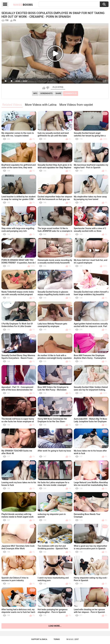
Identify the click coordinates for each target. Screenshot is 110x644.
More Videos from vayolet (76, 105)
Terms (57, 639)
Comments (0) (71, 93)
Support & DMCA (39, 639)
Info (35, 93)
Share (58, 93)
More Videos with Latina (41, 105)
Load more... (55, 626)
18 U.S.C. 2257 (72, 639)
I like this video (44, 88)
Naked (23, 5)
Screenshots (46, 93)
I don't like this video (48, 88)
